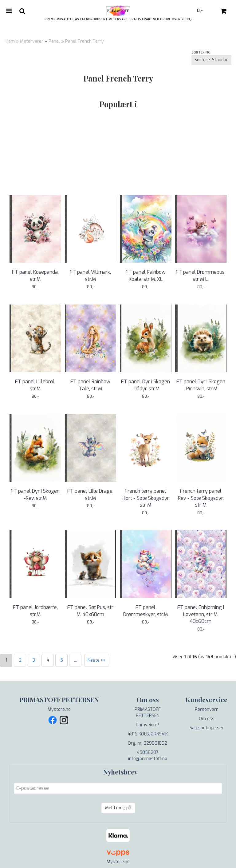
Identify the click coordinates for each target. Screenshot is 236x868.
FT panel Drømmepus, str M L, (201, 275)
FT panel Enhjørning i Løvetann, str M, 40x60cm (201, 614)
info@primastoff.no (148, 759)
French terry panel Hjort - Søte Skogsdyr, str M (146, 498)
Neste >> (97, 660)
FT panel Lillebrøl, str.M (35, 385)
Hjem (10, 41)
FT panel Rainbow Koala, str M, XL (146, 275)
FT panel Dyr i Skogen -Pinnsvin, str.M (201, 385)
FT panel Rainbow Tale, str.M (90, 385)
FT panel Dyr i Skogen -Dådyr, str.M (146, 385)
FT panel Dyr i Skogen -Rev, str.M (35, 494)
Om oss (207, 719)
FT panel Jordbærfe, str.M (35, 611)
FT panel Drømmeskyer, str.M (146, 611)
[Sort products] (211, 60)
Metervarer (32, 41)
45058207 (148, 753)
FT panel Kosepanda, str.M (35, 275)
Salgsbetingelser (207, 728)
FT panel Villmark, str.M (90, 275)
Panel (54, 41)
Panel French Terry (85, 41)
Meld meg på (118, 808)
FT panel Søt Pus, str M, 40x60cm (90, 611)
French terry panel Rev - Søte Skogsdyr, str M (201, 498)
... (75, 660)
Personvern (207, 709)
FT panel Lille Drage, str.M (90, 494)
